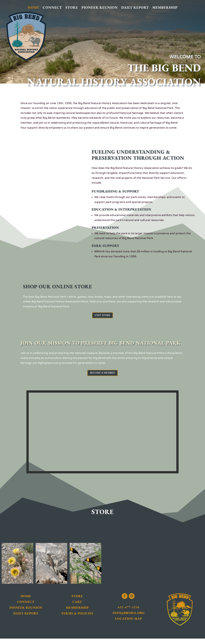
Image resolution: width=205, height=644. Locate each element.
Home (33, 8)
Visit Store (102, 317)
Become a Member (103, 377)
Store (72, 8)
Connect (52, 8)
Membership (165, 8)
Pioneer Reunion (100, 8)
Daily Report (135, 8)
